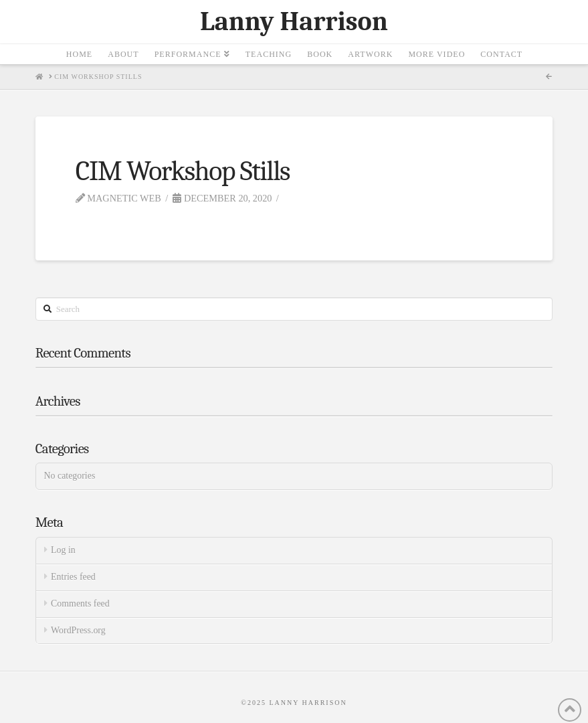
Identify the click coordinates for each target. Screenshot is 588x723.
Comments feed (80, 604)
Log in (63, 550)
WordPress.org (78, 630)
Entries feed (73, 577)
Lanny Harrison (294, 21)
